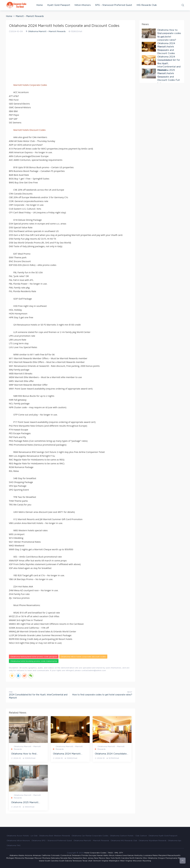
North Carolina (122, 858)
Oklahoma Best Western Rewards (55, 836)
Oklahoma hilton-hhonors (18, 841)
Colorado (55, 855)
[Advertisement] (71, 56)
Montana (46, 858)
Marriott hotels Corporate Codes (30, 85)
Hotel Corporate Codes (95, 853)
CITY (121, 853)
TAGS (110, 853)
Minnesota (19, 858)
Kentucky (138, 855)
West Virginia (126, 861)
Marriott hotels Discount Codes (29, 130)
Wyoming (147, 861)
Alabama (14, 855)
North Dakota (136, 858)
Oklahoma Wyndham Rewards (153, 841)
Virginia (105, 861)
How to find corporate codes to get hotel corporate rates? (102, 695)
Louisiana (148, 855)
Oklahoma (152, 858)
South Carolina (52, 861)
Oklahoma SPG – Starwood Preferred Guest (52, 841)
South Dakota (65, 861)
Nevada (64, 858)
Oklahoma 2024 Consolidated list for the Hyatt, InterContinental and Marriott (111, 754)
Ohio (145, 858)
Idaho (106, 855)
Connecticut (66, 855)
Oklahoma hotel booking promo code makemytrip (34, 661)
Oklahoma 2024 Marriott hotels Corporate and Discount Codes (67, 754)
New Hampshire (75, 858)
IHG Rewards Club (147, 5)
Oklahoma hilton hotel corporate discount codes (83, 657)
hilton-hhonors (83, 5)
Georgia (92, 855)
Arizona (28, 855)
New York (110, 858)
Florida (85, 855)
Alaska (21, 855)
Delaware (76, 855)
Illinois (112, 855)
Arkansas (37, 855)
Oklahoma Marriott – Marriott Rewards (47, 32)
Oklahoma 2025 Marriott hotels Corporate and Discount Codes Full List (25, 803)
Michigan (10, 858)
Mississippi (29, 858)
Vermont (97, 861)
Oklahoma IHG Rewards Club (124, 841)
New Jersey (88, 858)
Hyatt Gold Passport (59, 5)
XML (116, 853)
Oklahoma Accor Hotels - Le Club (22, 836)
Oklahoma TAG (14, 845)
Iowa (125, 855)
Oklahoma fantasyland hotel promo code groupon (34, 657)
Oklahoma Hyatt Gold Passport (163, 836)
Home (40, 5)
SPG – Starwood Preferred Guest (114, 5)
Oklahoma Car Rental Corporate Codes (90, 836)
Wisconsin (137, 861)
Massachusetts (174, 855)
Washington (114, 861)
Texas (85, 861)
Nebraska (55, 858)
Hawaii (100, 855)
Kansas (131, 855)
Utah (90, 861)
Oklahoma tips (175, 841)
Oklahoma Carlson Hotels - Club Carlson (128, 836)
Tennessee (77, 861)
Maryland (163, 855)
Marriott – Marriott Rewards (30, 16)
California (46, 855)
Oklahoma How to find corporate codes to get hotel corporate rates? (28, 754)
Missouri (38, 858)
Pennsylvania (171, 858)
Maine (155, 855)
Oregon (161, 858)
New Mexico (100, 858)
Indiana (118, 855)
